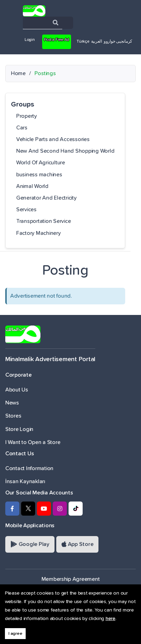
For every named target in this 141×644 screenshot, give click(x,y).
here (110, 619)
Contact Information (29, 468)
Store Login (19, 429)
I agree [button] (15, 634)
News (12, 403)
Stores (13, 416)
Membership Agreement (71, 579)
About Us (17, 390)
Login (30, 40)
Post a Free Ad (57, 40)
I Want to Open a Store (33, 442)
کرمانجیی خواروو (118, 42)
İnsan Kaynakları (25, 481)
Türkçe (83, 42)
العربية (97, 42)
